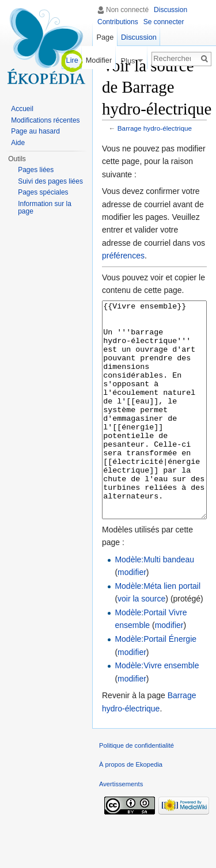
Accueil (22, 109)
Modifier (99, 60)
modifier (132, 615)
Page (105, 37)
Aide (18, 143)
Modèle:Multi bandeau (154, 603)
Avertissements (121, 827)
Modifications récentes (45, 120)
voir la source (141, 642)
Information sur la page (45, 208)
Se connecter (164, 22)
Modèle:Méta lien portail (158, 629)
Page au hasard (35, 131)
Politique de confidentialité (137, 789)
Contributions (118, 22)
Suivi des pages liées (50, 181)
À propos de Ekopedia (131, 808)
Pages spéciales (43, 192)
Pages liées (36, 170)
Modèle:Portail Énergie (156, 682)
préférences (123, 256)
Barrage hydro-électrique (155, 128)
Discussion (170, 10)
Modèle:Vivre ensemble (157, 709)
